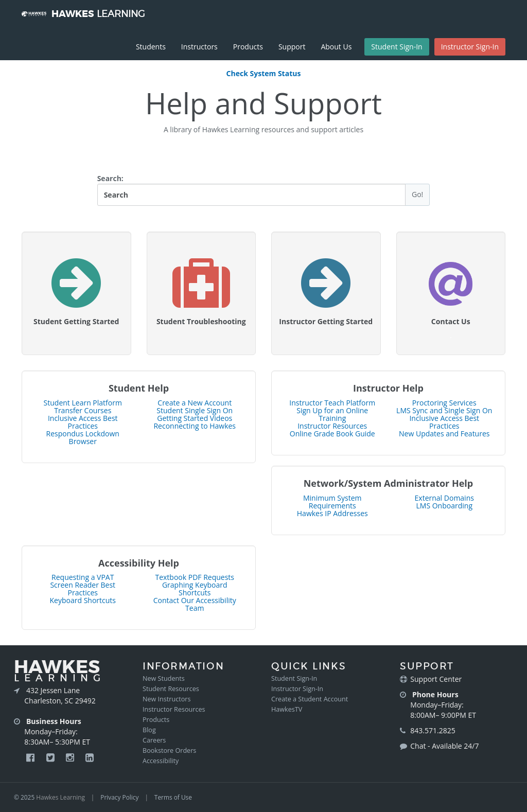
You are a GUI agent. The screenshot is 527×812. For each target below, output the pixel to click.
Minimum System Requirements (332, 502)
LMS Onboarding (444, 506)
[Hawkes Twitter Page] (51, 757)
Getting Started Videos (195, 418)
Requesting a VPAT (83, 577)
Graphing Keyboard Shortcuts (195, 589)
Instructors (199, 47)
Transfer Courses (83, 410)
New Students (164, 678)
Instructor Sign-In (470, 47)
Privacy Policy (119, 797)
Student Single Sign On (195, 410)
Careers (154, 740)
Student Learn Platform (83, 403)
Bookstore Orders (169, 751)
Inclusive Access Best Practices (83, 422)
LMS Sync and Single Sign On (444, 410)
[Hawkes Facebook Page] (31, 757)
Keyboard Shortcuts (83, 600)
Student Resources (171, 689)
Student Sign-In (397, 47)
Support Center (436, 679)
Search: (264, 190)
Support (292, 47)
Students (151, 47)
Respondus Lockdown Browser (83, 437)
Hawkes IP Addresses (332, 513)
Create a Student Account (310, 699)
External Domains (444, 498)
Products (248, 47)
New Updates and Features (444, 434)
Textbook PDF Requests (195, 577)
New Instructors (166, 699)
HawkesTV (287, 709)
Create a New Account (195, 403)
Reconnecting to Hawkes (195, 426)
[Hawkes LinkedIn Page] (90, 757)
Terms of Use (173, 797)
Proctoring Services (444, 403)
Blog (149, 730)
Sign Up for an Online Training (332, 414)
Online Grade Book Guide (332, 434)
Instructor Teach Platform (332, 403)
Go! (417, 194)
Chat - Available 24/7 (444, 746)
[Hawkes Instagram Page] (71, 757)
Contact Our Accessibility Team (195, 604)
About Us (336, 47)
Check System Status (264, 73)
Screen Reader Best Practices (83, 589)
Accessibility (161, 761)
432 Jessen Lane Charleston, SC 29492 (60, 695)
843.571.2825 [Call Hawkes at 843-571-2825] (433, 730)
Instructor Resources (332, 426)
